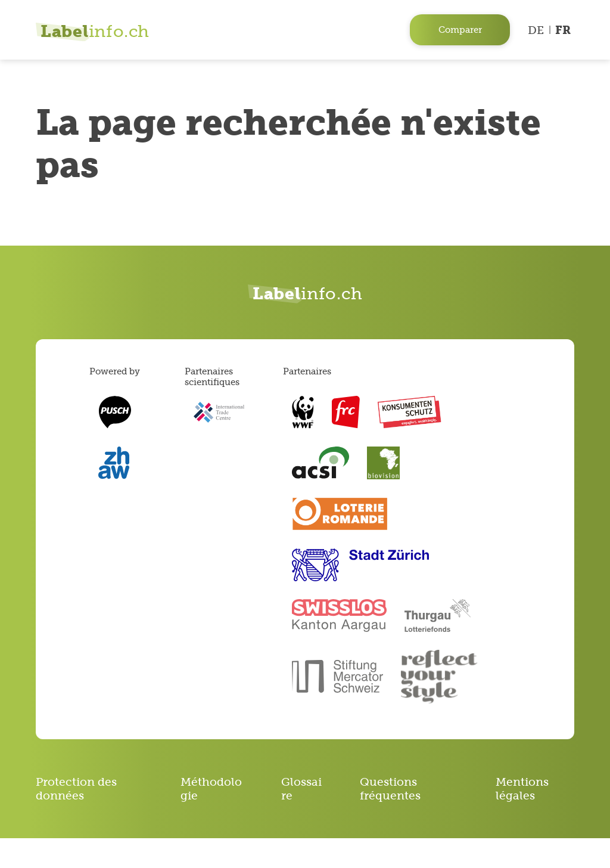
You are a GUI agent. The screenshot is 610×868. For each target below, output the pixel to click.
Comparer (460, 30)
